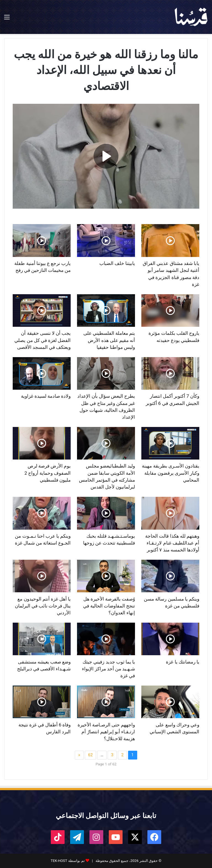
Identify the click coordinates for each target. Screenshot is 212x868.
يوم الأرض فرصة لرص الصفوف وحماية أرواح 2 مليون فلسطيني (47, 473)
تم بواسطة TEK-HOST (68, 861)
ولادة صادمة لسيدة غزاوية (46, 396)
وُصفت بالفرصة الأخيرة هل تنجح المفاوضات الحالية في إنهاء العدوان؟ (109, 606)
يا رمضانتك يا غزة (183, 662)
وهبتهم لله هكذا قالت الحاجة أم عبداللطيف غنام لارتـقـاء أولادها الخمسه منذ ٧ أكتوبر (172, 543)
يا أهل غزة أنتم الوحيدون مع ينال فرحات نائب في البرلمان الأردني (43, 606)
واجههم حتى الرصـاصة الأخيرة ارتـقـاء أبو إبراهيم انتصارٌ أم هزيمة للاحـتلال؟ (106, 732)
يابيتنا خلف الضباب (117, 263)
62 (90, 755)
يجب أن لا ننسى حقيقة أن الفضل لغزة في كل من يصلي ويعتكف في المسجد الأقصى (43, 340)
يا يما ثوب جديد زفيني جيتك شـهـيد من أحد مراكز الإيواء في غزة (108, 669)
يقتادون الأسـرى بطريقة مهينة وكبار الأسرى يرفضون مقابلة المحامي (171, 473)
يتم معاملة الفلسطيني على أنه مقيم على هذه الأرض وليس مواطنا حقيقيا (109, 340)
